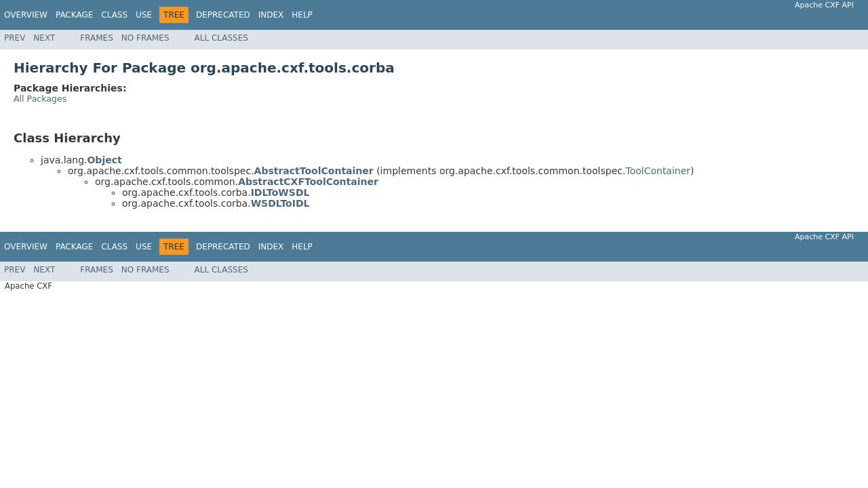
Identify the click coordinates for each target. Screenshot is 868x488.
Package (74, 15)
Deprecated (223, 15)
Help (302, 15)
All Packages (40, 99)
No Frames (145, 38)
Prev (15, 38)
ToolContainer (658, 171)
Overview (26, 15)
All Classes (221, 38)
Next (44, 38)
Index (271, 15)
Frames (97, 38)
